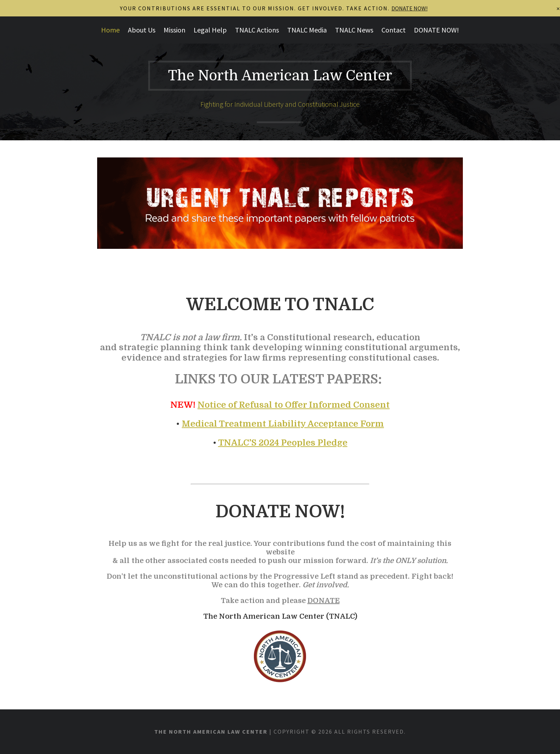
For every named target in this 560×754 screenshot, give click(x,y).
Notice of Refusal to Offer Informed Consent (294, 405)
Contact (394, 30)
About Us (142, 30)
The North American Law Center (280, 76)
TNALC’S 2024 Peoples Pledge (283, 443)
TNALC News (354, 30)
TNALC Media (307, 30)
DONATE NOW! (436, 30)
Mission (174, 30)
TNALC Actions (257, 30)
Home (110, 30)
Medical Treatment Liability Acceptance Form (283, 424)
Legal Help (210, 30)
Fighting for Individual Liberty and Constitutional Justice (280, 104)
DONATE (324, 601)
